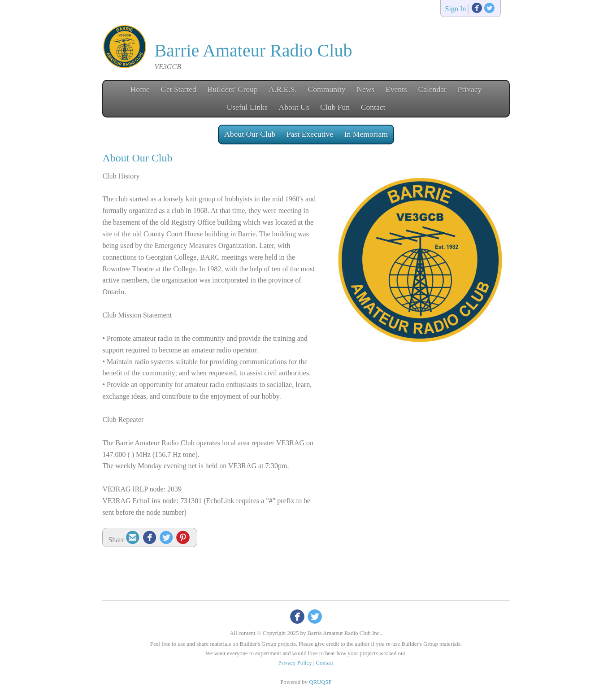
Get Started (178, 89)
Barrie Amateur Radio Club (253, 50)
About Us (294, 107)
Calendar (432, 89)
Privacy (470, 89)
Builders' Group (233, 89)
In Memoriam (366, 134)
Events (396, 89)
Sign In (456, 9)
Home (140, 89)
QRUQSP (320, 682)
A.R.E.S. (283, 89)
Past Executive (310, 134)
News (365, 89)
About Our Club (250, 134)
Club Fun (335, 107)
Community (327, 89)
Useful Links (247, 107)
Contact (373, 107)
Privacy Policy (295, 663)
